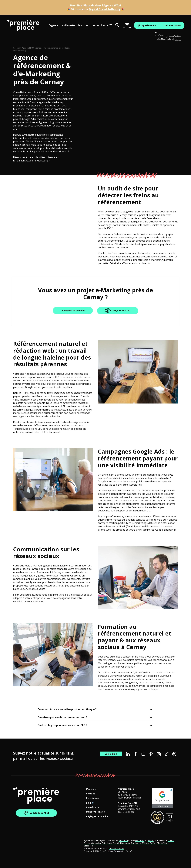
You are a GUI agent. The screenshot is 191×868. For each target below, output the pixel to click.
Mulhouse (123, 840)
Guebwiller (96, 843)
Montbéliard (163, 843)
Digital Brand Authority (105, 9)
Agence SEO (27, 48)
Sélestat (145, 843)
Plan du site (92, 807)
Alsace (151, 840)
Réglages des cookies (98, 816)
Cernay (87, 843)
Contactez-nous (172, 25)
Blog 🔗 (90, 803)
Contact (90, 794)
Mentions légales (95, 812)
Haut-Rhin (140, 840)
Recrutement (93, 798)
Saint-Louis (107, 843)
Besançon (88, 846)
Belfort (153, 843)
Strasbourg (136, 843)
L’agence (91, 789)
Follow (127, 25)
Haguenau (125, 843)
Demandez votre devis (73, 310)
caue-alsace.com (116, 848)
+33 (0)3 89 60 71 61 (118, 311)
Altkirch (116, 843)
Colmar (171, 840)
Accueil (17, 48)
